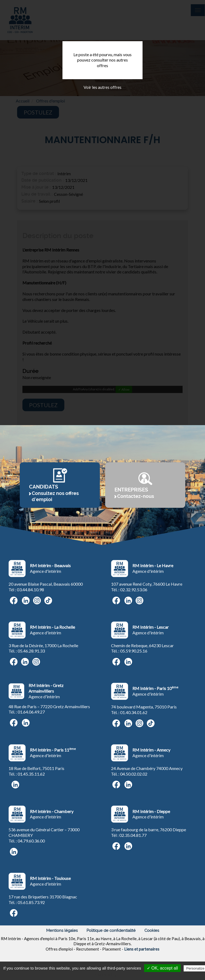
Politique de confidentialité (111, 931)
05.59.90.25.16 (134, 651)
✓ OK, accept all (162, 968)
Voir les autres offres (102, 87)
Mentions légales (62, 931)
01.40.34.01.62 (134, 712)
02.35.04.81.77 (133, 835)
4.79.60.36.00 (32, 841)
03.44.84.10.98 (30, 590)
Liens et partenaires (142, 949)
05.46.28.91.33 (31, 651)
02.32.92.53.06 (134, 590)
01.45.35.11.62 (31, 774)
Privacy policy (105, 975)
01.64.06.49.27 (31, 712)
